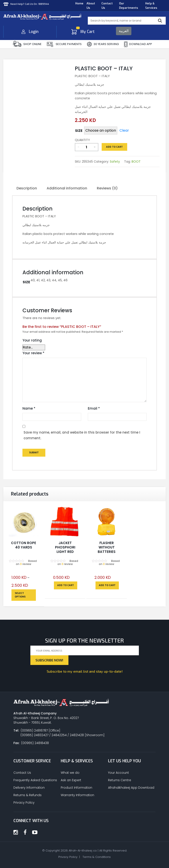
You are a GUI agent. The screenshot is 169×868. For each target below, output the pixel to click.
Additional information (67, 188)
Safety (115, 162)
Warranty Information (77, 795)
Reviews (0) (107, 188)
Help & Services (151, 6)
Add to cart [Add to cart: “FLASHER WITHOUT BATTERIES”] (107, 585)
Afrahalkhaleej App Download (131, 788)
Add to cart (114, 147)
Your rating (32, 340)
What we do (70, 773)
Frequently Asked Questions (35, 780)
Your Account (118, 773)
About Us (91, 6)
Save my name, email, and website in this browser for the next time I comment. (82, 435)
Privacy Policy (24, 803)
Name (29, 408)
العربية (124, 31)
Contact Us (107, 6)
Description (27, 188)
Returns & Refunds (28, 795)
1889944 (43, 4)
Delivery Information (29, 788)
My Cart (83, 32)
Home (79, 3)
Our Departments (129, 6)
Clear (124, 130)
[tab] (27, 189)
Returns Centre (120, 780)
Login (30, 32)
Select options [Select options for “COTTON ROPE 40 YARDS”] (20, 595)
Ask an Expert (71, 780)
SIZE (79, 131)
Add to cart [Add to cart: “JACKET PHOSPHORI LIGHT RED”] (66, 585)
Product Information (76, 788)
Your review (33, 353)
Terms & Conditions (97, 857)
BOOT (136, 162)
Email (94, 408)
